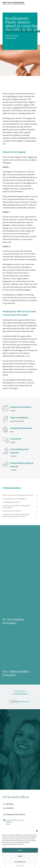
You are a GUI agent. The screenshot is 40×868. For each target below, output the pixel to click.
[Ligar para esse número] (20, 808)
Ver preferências (20, 862)
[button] (37, 831)
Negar (20, 856)
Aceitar (20, 850)
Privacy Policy (21, 866)
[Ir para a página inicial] (14, 3)
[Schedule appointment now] (22, 701)
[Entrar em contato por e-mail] (20, 814)
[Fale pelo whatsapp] (20, 804)
